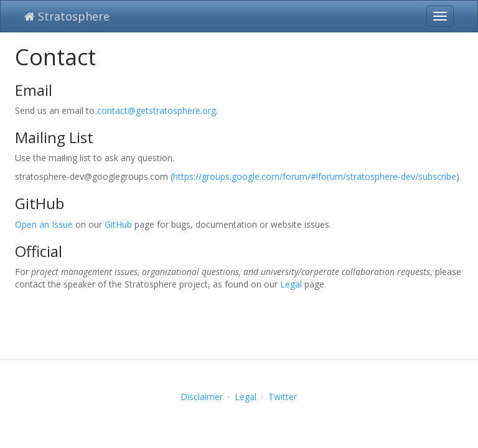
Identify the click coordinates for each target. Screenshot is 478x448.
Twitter (283, 397)
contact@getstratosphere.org (157, 110)
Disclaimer (202, 397)
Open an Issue (44, 224)
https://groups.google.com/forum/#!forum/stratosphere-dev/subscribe (315, 176)
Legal (291, 284)
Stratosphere (67, 16)
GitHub (118, 224)
